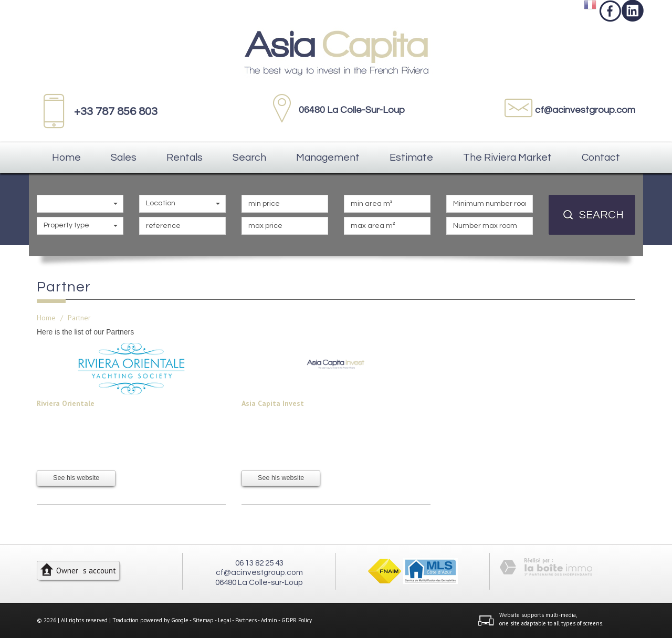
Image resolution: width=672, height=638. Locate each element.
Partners (246, 620)
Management (328, 158)
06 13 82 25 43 (259, 563)
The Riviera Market (507, 158)
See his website (76, 478)
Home (66, 158)
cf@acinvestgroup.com (585, 110)
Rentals (185, 158)
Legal (224, 620)
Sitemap (203, 620)
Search (249, 158)
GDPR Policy (297, 620)
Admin (269, 620)
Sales (124, 158)
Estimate (411, 158)
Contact (601, 158)
